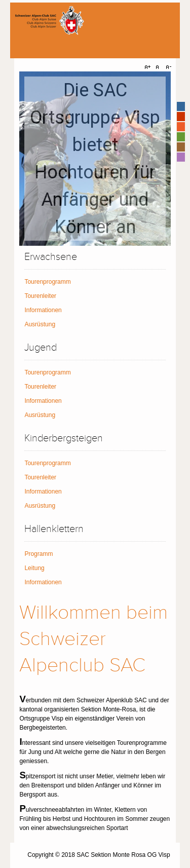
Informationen (43, 310)
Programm (39, 554)
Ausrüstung (40, 324)
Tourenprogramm (47, 282)
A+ (149, 67)
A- (167, 67)
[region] (95, 159)
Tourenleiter (40, 296)
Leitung (34, 568)
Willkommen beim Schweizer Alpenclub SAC (93, 639)
